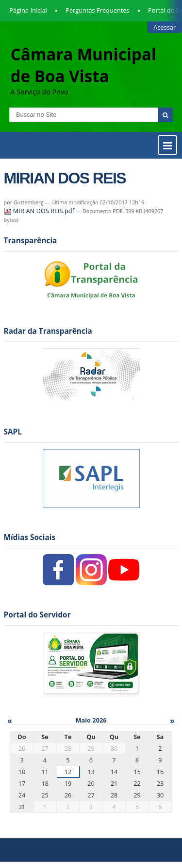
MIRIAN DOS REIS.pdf (40, 211)
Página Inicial (28, 10)
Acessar (165, 27)
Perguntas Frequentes (97, 10)
